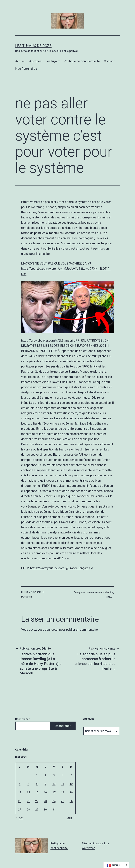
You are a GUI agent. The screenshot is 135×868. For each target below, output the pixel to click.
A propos (35, 61)
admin (29, 597)
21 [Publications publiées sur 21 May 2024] (28, 801)
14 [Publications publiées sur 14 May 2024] (28, 792)
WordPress (88, 848)
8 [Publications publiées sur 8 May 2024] (37, 784)
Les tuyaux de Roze (33, 46)
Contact (109, 61)
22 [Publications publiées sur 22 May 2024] (37, 801)
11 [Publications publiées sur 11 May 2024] (62, 784)
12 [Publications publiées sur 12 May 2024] (71, 784)
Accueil (20, 61)
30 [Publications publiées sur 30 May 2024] (45, 809)
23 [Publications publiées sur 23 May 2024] (45, 801)
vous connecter (48, 630)
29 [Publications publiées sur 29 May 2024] (37, 809)
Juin (71, 818)
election (109, 592)
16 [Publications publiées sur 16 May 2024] (45, 792)
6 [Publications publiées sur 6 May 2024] (20, 784)
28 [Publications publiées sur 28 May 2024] (28, 809)
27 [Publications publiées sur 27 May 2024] (20, 809)
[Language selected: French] (116, 865)
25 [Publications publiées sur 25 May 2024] (62, 801)
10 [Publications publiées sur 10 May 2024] (54, 784)
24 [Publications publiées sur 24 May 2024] (54, 801)
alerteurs (99, 592)
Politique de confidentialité (82, 61)
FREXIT (110, 597)
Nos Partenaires (26, 69)
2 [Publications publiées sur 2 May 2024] (45, 775)
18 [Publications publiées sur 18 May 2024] (62, 792)
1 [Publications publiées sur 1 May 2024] (37, 775)
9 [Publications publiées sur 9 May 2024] (45, 784)
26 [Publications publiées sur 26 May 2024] (71, 801)
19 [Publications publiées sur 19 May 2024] (71, 792)
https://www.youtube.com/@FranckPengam (59, 568)
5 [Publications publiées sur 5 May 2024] (71, 775)
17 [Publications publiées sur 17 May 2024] (54, 792)
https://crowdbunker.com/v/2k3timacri (47, 340)
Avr (19, 818)
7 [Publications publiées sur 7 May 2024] (28, 784)
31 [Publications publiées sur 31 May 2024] (54, 809)
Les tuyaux (53, 61)
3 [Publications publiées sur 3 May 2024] (54, 775)
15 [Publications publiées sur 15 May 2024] (37, 792)
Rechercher (22, 719)
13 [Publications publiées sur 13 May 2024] (20, 792)
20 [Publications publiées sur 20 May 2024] (20, 801)
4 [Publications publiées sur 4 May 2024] (62, 775)
